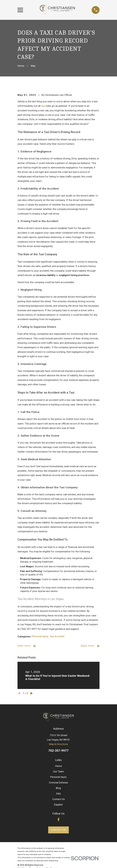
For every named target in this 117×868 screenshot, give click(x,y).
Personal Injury (40, 636)
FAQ (58, 794)
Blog (58, 788)
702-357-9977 (58, 751)
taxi (43, 106)
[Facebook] (59, 820)
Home (58, 766)
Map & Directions (58, 744)
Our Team (58, 771)
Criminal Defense (58, 783)
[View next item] (32, 693)
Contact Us (58, 799)
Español (58, 805)
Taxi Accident (57, 636)
